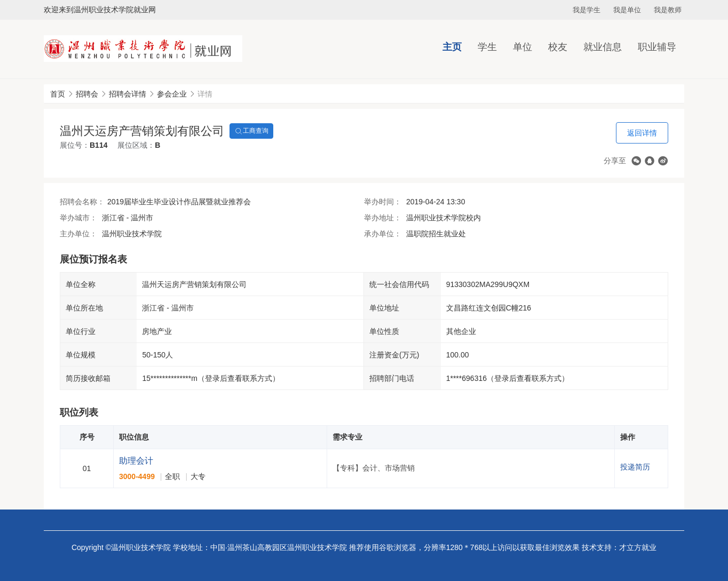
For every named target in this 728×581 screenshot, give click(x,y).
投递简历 (635, 467)
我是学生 (587, 10)
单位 (523, 47)
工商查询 (251, 131)
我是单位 (627, 10)
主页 (452, 47)
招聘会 (87, 94)
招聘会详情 (128, 94)
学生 (487, 47)
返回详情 (642, 133)
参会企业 (172, 94)
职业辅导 (657, 47)
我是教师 (668, 10)
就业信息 (603, 47)
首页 (58, 94)
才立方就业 (638, 547)
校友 (558, 47)
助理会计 (136, 461)
